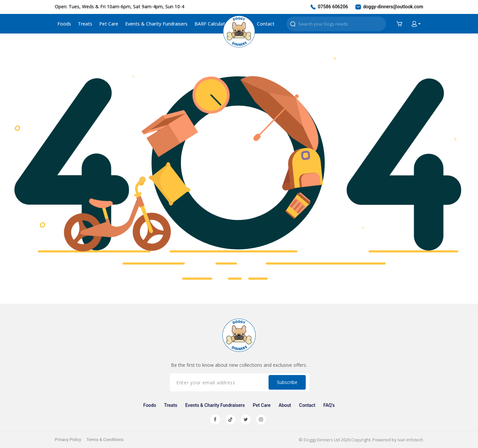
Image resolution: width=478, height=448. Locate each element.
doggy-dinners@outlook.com (389, 7)
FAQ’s (328, 405)
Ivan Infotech (410, 440)
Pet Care (109, 24)
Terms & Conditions (105, 440)
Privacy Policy (68, 440)
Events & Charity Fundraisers (156, 24)
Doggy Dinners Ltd (321, 440)
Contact (266, 24)
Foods (64, 24)
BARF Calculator (212, 24)
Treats (85, 24)
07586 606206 (329, 7)
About (285, 405)
